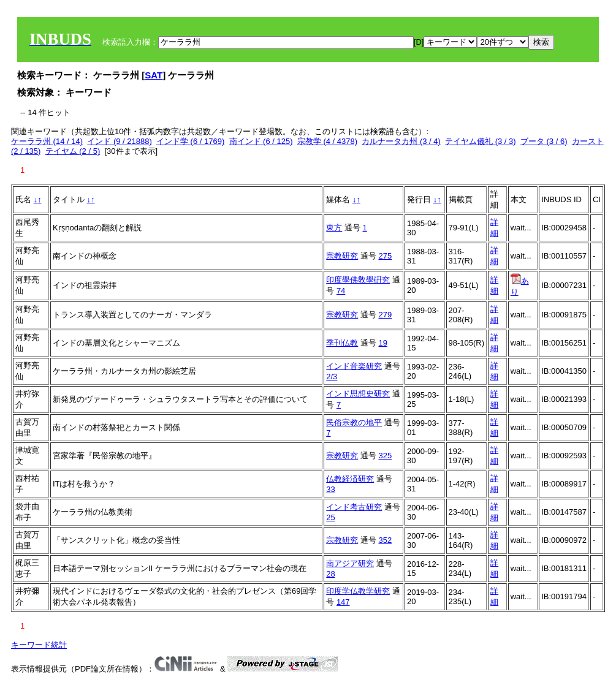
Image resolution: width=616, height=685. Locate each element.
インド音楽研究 (354, 366)
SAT (154, 75)
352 (386, 540)
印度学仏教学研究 (358, 591)
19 (383, 343)
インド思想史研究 (358, 394)
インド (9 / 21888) (120, 141)
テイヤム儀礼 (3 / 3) (481, 141)
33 (330, 489)
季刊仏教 (342, 343)
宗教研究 (342, 256)
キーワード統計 (39, 645)
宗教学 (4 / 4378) (327, 141)
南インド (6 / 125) (261, 141)
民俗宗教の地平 (354, 422)
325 (386, 456)
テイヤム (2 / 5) (73, 151)
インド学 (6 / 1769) (190, 141)
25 (330, 517)
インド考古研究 (354, 507)
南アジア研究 (350, 563)
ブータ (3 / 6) (544, 141)
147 (343, 602)
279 (386, 315)
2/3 (332, 377)
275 (386, 256)
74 (341, 291)
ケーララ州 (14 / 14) (47, 141)
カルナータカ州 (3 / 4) (401, 141)
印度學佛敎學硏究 (358, 280)
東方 (334, 228)
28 (330, 574)
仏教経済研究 (350, 479)
